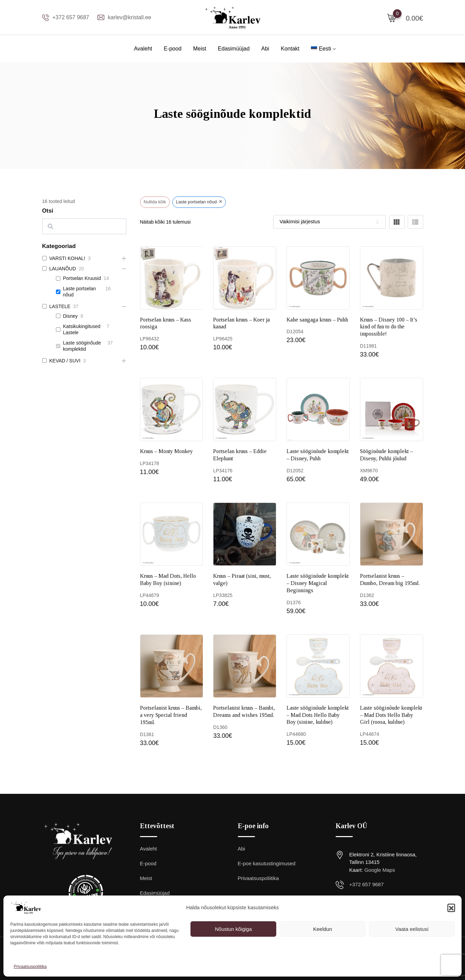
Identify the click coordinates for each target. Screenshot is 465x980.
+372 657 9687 (71, 17)
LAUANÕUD (63, 269)
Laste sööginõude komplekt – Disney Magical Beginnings (318, 583)
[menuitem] (321, 49)
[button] (451, 908)
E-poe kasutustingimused (267, 863)
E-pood (173, 49)
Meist (200, 49)
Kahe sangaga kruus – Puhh (317, 320)
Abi (265, 49)
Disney (71, 316)
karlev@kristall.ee (130, 17)
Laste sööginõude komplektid (82, 346)
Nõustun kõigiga (233, 929)
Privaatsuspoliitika (30, 967)
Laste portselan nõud (80, 292)
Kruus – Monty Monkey (166, 451)
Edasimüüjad (234, 49)
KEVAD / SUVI (65, 361)
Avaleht (143, 49)
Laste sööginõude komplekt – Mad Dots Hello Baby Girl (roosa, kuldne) (391, 715)
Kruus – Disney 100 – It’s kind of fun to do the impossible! (389, 327)
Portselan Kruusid (82, 278)
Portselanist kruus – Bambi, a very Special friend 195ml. (171, 715)
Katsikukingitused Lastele (82, 329)
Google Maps (380, 870)
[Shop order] (329, 222)
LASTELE (60, 306)
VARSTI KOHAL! (67, 258)
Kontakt (290, 49)
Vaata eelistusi (412, 929)
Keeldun (322, 929)
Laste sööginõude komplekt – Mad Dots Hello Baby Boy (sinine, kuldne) (318, 715)
